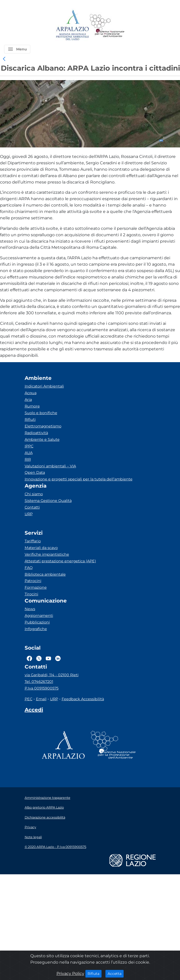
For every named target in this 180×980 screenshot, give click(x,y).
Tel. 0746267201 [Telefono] (39, 682)
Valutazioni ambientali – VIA (50, 466)
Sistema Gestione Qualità (48, 501)
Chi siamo (34, 494)
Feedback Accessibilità (83, 699)
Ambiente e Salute (42, 439)
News (30, 609)
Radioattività (36, 433)
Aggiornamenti (39, 616)
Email (41, 699)
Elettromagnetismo (43, 426)
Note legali (33, 837)
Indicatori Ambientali (44, 386)
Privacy (30, 827)
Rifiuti (30, 419)
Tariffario (33, 541)
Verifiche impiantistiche (47, 554)
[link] (4, 59)
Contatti (32, 507)
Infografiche (36, 629)
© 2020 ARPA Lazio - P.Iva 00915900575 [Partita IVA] (55, 847)
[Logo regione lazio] (132, 860)
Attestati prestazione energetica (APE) (60, 561)
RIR (28, 459)
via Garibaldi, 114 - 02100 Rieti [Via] (52, 675)
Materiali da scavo (41, 548)
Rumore (32, 406)
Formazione (36, 587)
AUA (29, 453)
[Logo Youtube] (48, 658)
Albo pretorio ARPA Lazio (44, 807)
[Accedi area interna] (34, 711)
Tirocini (31, 594)
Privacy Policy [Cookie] (70, 973)
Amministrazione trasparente (48, 798)
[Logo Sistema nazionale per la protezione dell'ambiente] (107, 25)
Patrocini (33, 581)
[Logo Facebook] (29, 658)
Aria (28, 400)
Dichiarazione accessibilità (45, 817)
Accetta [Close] (116, 973)
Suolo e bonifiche (41, 413)
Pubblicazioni (37, 622)
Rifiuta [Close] (95, 973)
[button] (17, 49)
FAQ (29, 568)
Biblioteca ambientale (45, 574)
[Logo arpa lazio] (72, 25)
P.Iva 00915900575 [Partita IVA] (42, 688)
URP (29, 514)
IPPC (29, 446)
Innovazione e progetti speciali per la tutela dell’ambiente (79, 479)
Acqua (31, 393)
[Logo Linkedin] (58, 658)
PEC (29, 699)
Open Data (35, 472)
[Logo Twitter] (39, 658)
